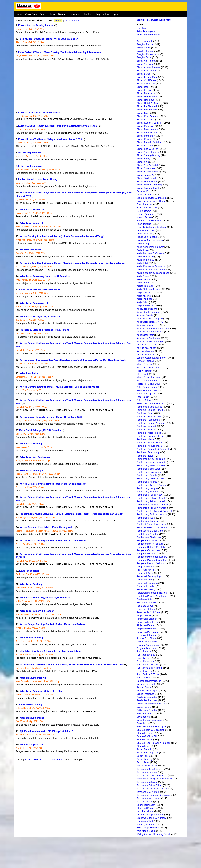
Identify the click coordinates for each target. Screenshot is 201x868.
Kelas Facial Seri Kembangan (35, 457)
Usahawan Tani (145, 821)
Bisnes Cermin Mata (147, 77)
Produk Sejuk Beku (147, 642)
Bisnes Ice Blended (147, 106)
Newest (58, 20)
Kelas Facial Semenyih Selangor (37, 611)
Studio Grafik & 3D (147, 736)
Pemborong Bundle (147, 475)
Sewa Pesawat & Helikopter (152, 726)
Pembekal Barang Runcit (150, 410)
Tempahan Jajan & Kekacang (152, 775)
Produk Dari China (146, 638)
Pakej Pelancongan (147, 387)
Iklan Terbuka (144, 224)
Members (88, 14)
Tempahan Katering (147, 782)
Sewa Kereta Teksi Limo (149, 720)
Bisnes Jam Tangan (147, 110)
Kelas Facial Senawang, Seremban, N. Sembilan (45, 276)
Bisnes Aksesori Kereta (148, 67)
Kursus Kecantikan (147, 348)
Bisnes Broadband (146, 70)
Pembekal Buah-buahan (149, 416)
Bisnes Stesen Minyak (148, 172)
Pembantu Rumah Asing (149, 407)
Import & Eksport (146, 230)
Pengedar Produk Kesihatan (151, 563)
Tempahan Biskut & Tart (149, 769)
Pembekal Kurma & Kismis (151, 436)
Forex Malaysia (145, 204)
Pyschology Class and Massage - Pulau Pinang (45, 330)
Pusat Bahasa (144, 651)
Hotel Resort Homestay (149, 220)
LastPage (57, 759)
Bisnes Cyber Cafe (146, 83)
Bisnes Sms (143, 162)
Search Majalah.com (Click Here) (154, 20)
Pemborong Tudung (147, 521)
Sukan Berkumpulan (148, 752)
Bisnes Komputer (146, 119)
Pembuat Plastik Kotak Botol (152, 527)
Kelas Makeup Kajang (31, 704)
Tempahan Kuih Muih (148, 792)
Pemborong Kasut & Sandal (152, 485)
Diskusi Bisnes (144, 194)
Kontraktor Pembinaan (149, 338)
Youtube (75, 14)
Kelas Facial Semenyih (30, 166)
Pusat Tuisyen (144, 677)
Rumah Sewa (144, 687)
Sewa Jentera (144, 717)
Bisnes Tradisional (146, 178)
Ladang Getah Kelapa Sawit (151, 358)
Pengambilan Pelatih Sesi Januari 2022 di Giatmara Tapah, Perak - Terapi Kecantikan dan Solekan (72, 514)
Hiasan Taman (144, 217)
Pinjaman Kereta (145, 625)
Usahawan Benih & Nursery (151, 818)
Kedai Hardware (145, 256)
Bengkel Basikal (145, 44)
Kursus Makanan (146, 351)
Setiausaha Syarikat (147, 710)
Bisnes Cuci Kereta (146, 80)
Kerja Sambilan (145, 305)
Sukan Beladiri (144, 749)
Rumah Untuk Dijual (147, 691)
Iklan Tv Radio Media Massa (152, 227)
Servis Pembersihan (147, 700)
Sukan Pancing (145, 759)
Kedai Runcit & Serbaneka (151, 269)
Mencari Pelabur (145, 361)
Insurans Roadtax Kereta (150, 240)
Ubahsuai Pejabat (146, 805)
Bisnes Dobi (143, 87)
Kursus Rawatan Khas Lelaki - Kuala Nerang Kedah (47, 527)
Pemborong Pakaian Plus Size (152, 505)
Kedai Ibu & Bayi (146, 260)
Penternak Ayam (145, 573)
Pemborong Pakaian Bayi (150, 495)
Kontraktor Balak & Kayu (150, 322)
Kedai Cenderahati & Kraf (150, 247)
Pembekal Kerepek (147, 426)
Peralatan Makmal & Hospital (152, 593)
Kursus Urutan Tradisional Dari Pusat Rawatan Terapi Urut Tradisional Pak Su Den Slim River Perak (73, 360)
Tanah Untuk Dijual (147, 766)
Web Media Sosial (146, 831)
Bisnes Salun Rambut (148, 152)
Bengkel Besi (144, 48)
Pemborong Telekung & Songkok (155, 511)
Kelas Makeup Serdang (32, 718)
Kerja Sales (143, 302)
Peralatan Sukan (145, 599)
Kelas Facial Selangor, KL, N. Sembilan (40, 316)
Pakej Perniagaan (146, 31)
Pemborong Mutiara (147, 491)
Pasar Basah (143, 397)
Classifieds (31, 14)
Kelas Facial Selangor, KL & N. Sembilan (41, 430)
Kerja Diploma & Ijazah (149, 289)
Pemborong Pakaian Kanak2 (152, 498)
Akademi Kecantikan (30, 250)
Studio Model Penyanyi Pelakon (154, 743)
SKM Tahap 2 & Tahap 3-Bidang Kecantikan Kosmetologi (50, 651)
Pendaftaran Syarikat (148, 534)
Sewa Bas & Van (145, 713)
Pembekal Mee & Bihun (149, 442)
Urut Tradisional (145, 811)
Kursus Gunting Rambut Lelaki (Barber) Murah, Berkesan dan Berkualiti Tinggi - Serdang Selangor (72, 263)
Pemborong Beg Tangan (149, 472)
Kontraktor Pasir (145, 335)
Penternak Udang (146, 589)
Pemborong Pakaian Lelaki (151, 501)
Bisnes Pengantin (146, 136)
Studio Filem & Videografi (151, 730)
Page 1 (28, 759)
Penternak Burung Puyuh (150, 576)
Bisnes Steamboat (146, 168)
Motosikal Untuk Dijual (149, 384)
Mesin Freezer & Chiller (149, 367)
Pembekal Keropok (147, 429)
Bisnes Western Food (148, 188)
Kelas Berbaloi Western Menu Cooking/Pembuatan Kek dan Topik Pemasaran (60, 52)
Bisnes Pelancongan (147, 132)
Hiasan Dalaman (145, 214)
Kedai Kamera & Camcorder (151, 266)
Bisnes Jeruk (143, 113)
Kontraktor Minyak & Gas (150, 331)
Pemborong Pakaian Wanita (151, 508)
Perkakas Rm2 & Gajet (149, 612)
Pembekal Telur (145, 456)
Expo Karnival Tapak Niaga (151, 201)
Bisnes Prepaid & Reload (150, 142)
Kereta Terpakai (145, 286)
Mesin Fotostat (145, 364)
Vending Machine (146, 824)
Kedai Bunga (143, 243)
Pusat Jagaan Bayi (146, 655)
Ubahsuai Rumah (146, 808)
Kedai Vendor (144, 279)
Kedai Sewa (143, 276)
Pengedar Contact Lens (149, 550)
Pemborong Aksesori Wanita (151, 462)
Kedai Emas (143, 250)
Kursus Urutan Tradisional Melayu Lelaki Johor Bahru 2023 (50, 139)
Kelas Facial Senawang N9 (34, 303)
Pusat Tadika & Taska (148, 674)
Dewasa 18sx (144, 191)
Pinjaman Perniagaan (148, 632)
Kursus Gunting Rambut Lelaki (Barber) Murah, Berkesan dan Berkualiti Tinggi (62, 236)
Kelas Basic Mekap (30, 373)
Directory (63, 14)
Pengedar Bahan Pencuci (150, 544)
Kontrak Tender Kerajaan (150, 318)
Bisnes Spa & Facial (147, 165)
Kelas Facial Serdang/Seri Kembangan (40, 290)
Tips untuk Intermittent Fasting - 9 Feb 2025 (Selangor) (48, 39)
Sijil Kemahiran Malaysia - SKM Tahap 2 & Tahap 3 (46, 731)
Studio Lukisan (145, 739)
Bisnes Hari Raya (145, 100)
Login (115, 14)
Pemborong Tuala (146, 518)
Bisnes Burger (144, 74)
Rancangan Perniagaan (149, 681)
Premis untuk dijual (147, 635)
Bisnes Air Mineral (146, 61)
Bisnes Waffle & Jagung (149, 185)
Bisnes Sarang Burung (148, 155)
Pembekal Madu (145, 439)
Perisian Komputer (146, 602)
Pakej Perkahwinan (147, 390)
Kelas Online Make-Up (32, 638)
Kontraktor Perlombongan (151, 341)
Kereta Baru (143, 282)
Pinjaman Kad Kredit (148, 622)
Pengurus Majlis (145, 567)
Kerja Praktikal (144, 299)
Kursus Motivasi (145, 354)
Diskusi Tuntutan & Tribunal (152, 198)
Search (43, 14)
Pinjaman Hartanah (147, 619)
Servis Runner (144, 707)
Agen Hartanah (145, 41)
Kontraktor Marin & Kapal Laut (153, 328)
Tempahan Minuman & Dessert (153, 795)
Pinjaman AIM (144, 615)
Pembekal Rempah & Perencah (153, 449)
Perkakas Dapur (145, 606)
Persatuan (142, 28)
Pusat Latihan (144, 658)
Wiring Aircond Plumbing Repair (154, 834)
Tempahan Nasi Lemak (149, 798)
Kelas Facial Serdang (31, 444)
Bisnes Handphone (147, 97)
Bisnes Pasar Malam (147, 129)
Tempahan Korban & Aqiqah (152, 788)
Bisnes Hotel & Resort (148, 103)
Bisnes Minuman (145, 126)
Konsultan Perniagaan (148, 35)
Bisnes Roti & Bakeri (147, 149)
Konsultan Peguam (147, 309)
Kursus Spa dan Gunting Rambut (36, 25)
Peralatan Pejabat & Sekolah (152, 596)
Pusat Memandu (145, 661)
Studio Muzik (144, 746)
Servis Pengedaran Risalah (151, 704)
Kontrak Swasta (145, 315)
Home (19, 14)
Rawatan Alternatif (147, 684)
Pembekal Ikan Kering (148, 420)
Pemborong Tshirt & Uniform (152, 514)
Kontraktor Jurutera (147, 325)
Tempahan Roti (145, 801)
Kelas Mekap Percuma (30, 153)
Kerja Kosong (144, 296)
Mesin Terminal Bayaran (149, 380)
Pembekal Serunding (148, 452)
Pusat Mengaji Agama (148, 664)
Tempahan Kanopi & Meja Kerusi (154, 779)
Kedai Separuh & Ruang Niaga (153, 273)
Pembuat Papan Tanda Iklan (152, 524)
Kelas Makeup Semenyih (33, 678)
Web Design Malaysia (148, 828)
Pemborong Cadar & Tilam (151, 478)
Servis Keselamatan (147, 697)
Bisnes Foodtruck (146, 93)
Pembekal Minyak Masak (150, 446)
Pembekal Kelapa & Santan (151, 423)
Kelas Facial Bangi (29, 571)
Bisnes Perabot (144, 139)
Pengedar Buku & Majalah (151, 547)
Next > (37, 759)
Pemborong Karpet (147, 482)
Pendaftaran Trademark (149, 537)
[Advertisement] (75, 86)
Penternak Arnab (145, 570)
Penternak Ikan (145, 580)
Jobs (53, 14)
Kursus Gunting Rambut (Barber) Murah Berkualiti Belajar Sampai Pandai (58, 126)
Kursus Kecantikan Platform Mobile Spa (40, 112)
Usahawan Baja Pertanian (150, 814)
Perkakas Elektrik (146, 609)
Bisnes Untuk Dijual (147, 181)
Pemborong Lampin (147, 488)
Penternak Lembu (146, 586)
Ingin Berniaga (144, 234)
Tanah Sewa (143, 762)
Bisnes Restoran (145, 145)
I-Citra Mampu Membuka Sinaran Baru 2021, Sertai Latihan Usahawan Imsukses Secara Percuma (72, 664)
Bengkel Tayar (144, 57)
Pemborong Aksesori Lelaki (151, 459)
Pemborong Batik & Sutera (151, 465)
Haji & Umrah (144, 211)
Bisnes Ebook (144, 90)
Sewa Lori (142, 723)
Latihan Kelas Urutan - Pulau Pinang (38, 179)
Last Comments (73, 20)
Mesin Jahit (143, 374)
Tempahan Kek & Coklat (149, 785)
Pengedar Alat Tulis (147, 540)
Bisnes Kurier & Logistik (149, 123)
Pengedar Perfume (146, 553)
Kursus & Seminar (146, 344)
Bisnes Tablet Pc (145, 175)
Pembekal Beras (145, 413)
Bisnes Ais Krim (145, 64)
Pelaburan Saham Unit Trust (151, 403)
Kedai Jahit (142, 263)
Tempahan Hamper (147, 772)
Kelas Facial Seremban (32, 209)
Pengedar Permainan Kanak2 (152, 557)
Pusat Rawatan (145, 671)
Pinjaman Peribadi (146, 629)
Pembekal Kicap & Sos (149, 433)
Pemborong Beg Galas (148, 469)
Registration (102, 14)
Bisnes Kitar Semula (147, 116)
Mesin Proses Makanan (149, 377)
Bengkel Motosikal (147, 54)
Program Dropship (146, 648)
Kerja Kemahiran (145, 292)
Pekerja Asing (144, 400)
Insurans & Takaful (147, 237)
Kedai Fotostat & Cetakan (150, 253)
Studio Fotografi (145, 733)
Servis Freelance (145, 694)
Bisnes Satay (143, 159)
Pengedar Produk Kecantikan (152, 560)
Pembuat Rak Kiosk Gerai (150, 531)
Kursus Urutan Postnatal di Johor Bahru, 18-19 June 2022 (51, 417)
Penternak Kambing (147, 583)
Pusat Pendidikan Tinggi (150, 668)
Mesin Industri (144, 371)
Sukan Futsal (144, 756)
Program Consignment (148, 645)
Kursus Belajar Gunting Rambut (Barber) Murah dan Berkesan (53, 484)
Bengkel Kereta (145, 51)
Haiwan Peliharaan (147, 207)
